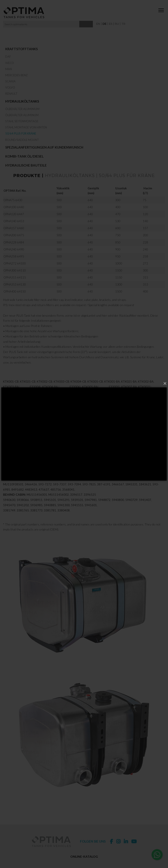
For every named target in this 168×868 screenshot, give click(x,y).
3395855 (142, 444)
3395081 (134, 433)
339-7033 (99, 454)
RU (117, 24)
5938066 (23, 506)
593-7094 (11, 485)
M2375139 (17, 403)
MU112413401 (132, 485)
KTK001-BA (112, 388)
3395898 (54, 470)
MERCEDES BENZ (16, 75)
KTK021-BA (129, 388)
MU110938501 (13, 490)
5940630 (9, 506)
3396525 (90, 501)
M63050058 (11, 414)
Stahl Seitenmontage (22, 121)
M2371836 (131, 403)
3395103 (39, 438)
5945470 (9, 511)
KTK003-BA (11, 393)
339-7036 (11, 454)
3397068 (61, 459)
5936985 (36, 511)
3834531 (116, 459)
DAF (8, 57)
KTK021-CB (28, 388)
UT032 (138, 398)
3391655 (135, 470)
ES (111, 24)
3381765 (23, 517)
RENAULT (11, 94)
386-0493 (56, 485)
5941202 (23, 511)
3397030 (68, 449)
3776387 (130, 459)
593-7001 (114, 480)
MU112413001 (153, 485)
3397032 (26, 454)
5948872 (104, 506)
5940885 (50, 511)
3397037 (55, 454)
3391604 (74, 444)
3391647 (122, 470)
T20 (6, 403)
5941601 (91, 511)
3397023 (17, 433)
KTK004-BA (50, 393)
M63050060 (29, 414)
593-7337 (60, 490)
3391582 (47, 444)
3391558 (20, 444)
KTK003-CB (61, 388)
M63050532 (109, 409)
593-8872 (144, 480)
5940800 (118, 506)
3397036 (156, 449)
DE (104, 24)
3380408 (64, 517)
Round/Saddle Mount (22, 140)
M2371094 (11, 409)
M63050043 (83, 414)
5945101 (50, 506)
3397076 (75, 459)
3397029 (9, 449)
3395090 (9, 438)
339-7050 (46, 459)
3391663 (149, 470)
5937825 (87, 480)
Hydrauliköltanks (22, 101)
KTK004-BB (80, 398)
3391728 (23, 475)
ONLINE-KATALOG (84, 856)
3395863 (156, 444)
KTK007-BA (129, 393)
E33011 (127, 398)
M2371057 (66, 403)
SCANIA (10, 81)
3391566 (33, 444)
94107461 (24, 464)
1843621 (145, 490)
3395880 (40, 470)
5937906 (26, 485)
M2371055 (98, 403)
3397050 (32, 459)
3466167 (118, 490)
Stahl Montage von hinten (26, 127)
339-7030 (82, 449)
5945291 (64, 506)
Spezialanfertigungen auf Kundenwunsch (44, 147)
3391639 (108, 470)
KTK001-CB (11, 388)
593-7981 (72, 480)
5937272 (44, 480)
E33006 (75, 393)
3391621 (88, 444)
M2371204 (147, 403)
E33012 (104, 398)
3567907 (88, 459)
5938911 (36, 506)
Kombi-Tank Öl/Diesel (24, 156)
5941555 (77, 511)
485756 (56, 496)
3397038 (114, 454)
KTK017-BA (152, 398)
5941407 (145, 506)
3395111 (68, 438)
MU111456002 (59, 501)
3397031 (127, 449)
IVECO (10, 63)
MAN (9, 69)
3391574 (9, 464)
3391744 (95, 470)
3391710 (101, 444)
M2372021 (59, 409)
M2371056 (82, 403)
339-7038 (129, 454)
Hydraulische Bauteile (26, 165)
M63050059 (47, 414)
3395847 (128, 444)
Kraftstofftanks (21, 49)
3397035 (97, 449)
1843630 (70, 485)
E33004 (35, 393)
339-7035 (112, 449)
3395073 (105, 433)
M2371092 (34, 403)
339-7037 (69, 454)
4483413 (31, 496)
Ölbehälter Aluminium (22, 109)
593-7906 (41, 485)
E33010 (52, 398)
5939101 (77, 506)
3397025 (75, 433)
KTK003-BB (28, 398)
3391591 (60, 444)
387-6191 (104, 490)
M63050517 (145, 409)
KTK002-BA (146, 388)
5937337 (31, 480)
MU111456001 (37, 501)
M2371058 (50, 403)
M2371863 (115, 403)
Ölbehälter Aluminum (22, 115)
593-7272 (45, 490)
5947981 (91, 506)
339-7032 (40, 454)
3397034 (39, 449)
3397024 (46, 433)
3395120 (97, 438)
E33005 (114, 393)
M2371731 (27, 409)
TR (123, 24)
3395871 (27, 470)
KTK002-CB (45, 388)
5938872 (129, 480)
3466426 (31, 490)
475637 (44, 496)
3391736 (81, 470)
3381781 (50, 517)
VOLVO (10, 87)
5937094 (159, 480)
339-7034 (53, 449)
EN (98, 24)
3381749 (9, 517)
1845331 (131, 490)
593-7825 (89, 490)
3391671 (9, 475)
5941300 (64, 511)
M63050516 (65, 414)
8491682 (18, 496)
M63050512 (127, 409)
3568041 (68, 496)
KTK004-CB (78, 388)
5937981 (58, 480)
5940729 (131, 506)
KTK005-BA (90, 393)
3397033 (84, 454)
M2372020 (92, 409)
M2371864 (43, 409)
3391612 (18, 459)
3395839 (115, 444)
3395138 (127, 438)
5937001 (100, 480)
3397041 (144, 454)
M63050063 (101, 414)
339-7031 (141, 449)
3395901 (67, 470)
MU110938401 (88, 485)
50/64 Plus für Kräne (21, 133)
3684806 (102, 459)
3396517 (76, 501)
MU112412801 (109, 485)
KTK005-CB (95, 388)
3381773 (36, 517)
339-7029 (24, 449)
